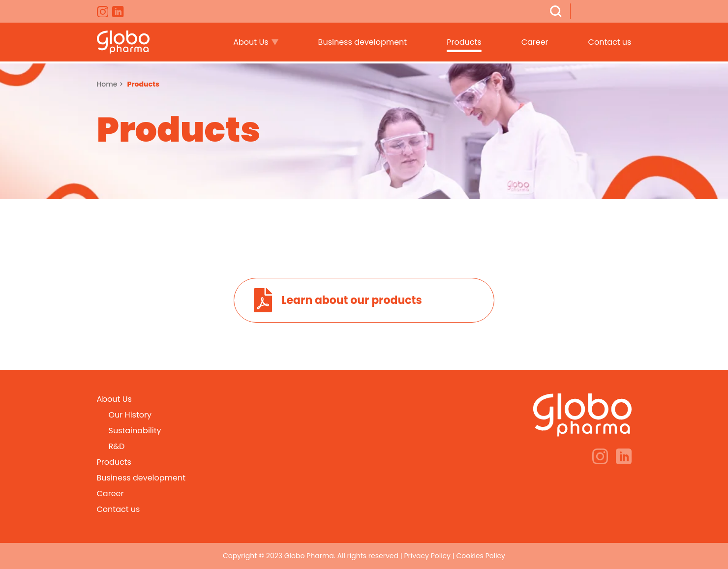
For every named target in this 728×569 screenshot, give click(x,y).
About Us (251, 42)
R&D (117, 446)
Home (107, 84)
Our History (130, 415)
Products (464, 42)
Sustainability (135, 431)
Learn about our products (352, 300)
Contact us (610, 42)
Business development (363, 42)
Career (535, 42)
